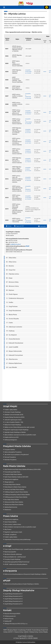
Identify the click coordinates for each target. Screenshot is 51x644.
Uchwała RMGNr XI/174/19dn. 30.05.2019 (28, 179)
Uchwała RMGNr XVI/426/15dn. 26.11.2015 (28, 141)
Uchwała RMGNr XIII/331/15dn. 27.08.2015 (28, 160)
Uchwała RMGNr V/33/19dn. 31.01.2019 (28, 169)
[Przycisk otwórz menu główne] (4, 7)
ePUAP (27, 246)
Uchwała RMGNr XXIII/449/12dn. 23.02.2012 (28, 112)
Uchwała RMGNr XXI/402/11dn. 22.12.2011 (28, 131)
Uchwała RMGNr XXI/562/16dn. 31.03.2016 (28, 151)
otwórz (45, 71)
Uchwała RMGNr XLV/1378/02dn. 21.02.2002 (28, 71)
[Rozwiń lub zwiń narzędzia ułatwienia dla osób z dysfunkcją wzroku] (47, 7)
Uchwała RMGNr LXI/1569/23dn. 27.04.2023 (28, 197)
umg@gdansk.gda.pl (15, 244)
